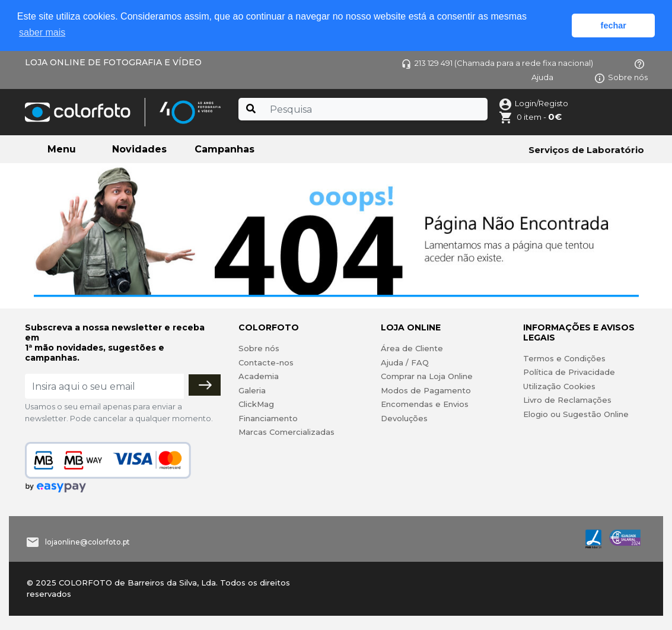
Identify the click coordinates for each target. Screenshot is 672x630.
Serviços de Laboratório (586, 150)
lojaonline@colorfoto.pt (87, 542)
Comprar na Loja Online (427, 376)
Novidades (139, 149)
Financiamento (268, 418)
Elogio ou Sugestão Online (576, 414)
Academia (259, 376)
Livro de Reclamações (567, 400)
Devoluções (404, 418)
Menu (62, 149)
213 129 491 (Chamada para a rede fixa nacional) (497, 63)
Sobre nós (621, 77)
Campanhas (224, 149)
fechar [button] (614, 26)
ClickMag (256, 404)
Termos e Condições (564, 358)
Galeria (252, 390)
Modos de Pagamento (426, 390)
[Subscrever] (205, 385)
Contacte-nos (266, 362)
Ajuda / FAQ (405, 362)
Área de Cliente (412, 348)
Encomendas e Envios (425, 404)
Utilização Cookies (559, 386)
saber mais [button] (42, 32)
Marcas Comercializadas (286, 432)
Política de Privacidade (569, 372)
